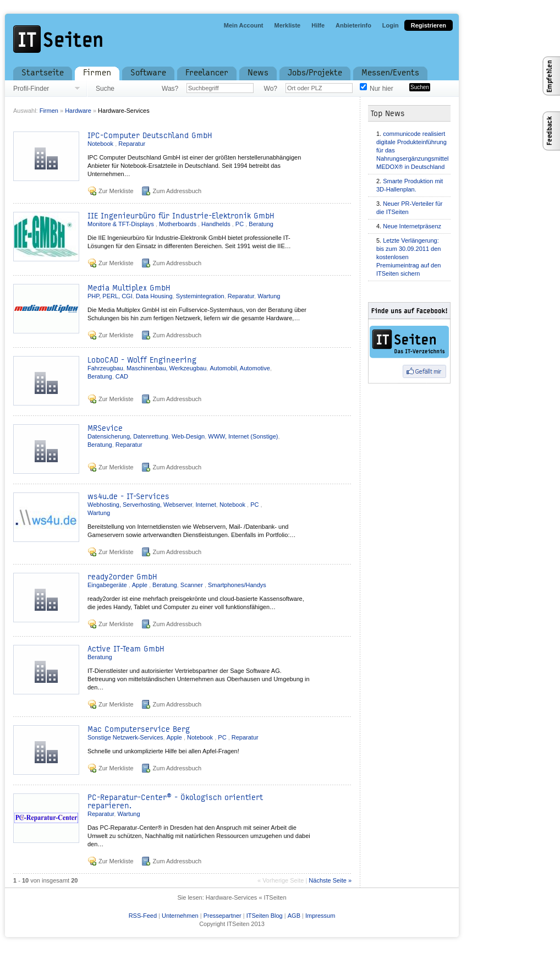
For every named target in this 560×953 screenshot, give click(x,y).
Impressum (320, 916)
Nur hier (381, 89)
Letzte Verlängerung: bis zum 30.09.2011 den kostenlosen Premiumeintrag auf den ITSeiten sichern (408, 257)
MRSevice (105, 428)
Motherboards (179, 224)
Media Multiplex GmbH (129, 288)
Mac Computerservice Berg (139, 729)
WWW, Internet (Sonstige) (243, 436)
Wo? (271, 89)
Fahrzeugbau (105, 368)
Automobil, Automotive (240, 368)
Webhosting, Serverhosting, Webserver (140, 505)
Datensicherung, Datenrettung (128, 436)
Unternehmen (180, 916)
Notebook (101, 144)
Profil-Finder (31, 89)
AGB (294, 916)
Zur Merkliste (116, 191)
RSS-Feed (143, 916)
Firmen (49, 111)
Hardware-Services (124, 111)
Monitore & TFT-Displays (122, 224)
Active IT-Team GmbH (126, 649)
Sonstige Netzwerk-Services (125, 737)
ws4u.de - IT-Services (128, 497)
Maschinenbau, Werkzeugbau (166, 368)
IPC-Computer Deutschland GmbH (150, 136)
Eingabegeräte (108, 585)
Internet (205, 505)
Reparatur (132, 144)
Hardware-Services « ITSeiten (246, 897)
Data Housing (154, 296)
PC (240, 224)
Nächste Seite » (330, 880)
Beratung (261, 224)
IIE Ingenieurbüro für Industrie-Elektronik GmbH (181, 216)
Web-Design (188, 436)
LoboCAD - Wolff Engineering (142, 360)
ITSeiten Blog (265, 916)
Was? (170, 89)
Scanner (193, 585)
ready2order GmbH (122, 577)
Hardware (79, 111)
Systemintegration (200, 296)
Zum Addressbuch (177, 191)
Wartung (269, 296)
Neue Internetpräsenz (412, 226)
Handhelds (217, 224)
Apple (141, 585)
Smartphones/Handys (237, 585)
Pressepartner (223, 916)
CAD (122, 376)
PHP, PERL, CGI (110, 296)
